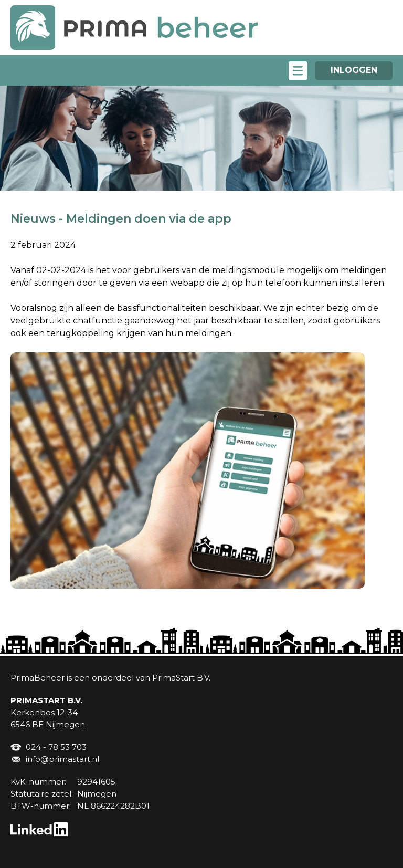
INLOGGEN (354, 70)
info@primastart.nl (62, 759)
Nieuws (33, 219)
